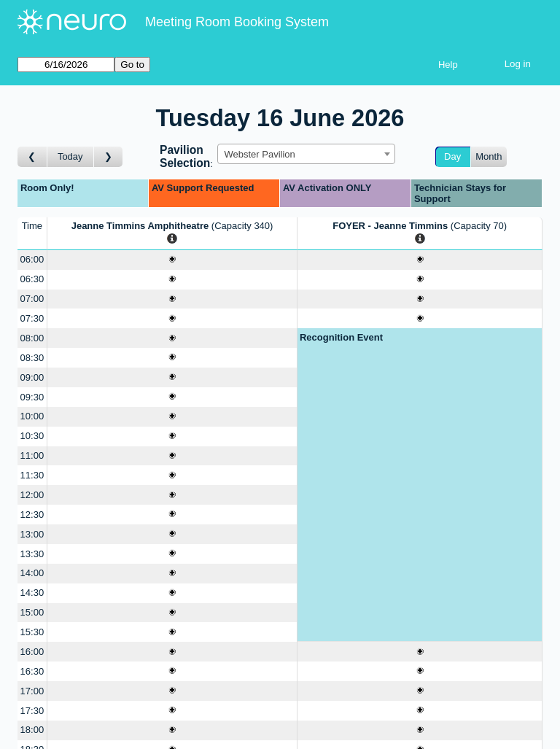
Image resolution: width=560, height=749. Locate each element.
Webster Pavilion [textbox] (259, 154)
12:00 (32, 495)
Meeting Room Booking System (237, 22)
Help (448, 65)
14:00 (32, 573)
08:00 (32, 338)
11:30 (32, 475)
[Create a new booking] (172, 260)
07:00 (32, 299)
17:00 (32, 691)
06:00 (32, 259)
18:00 (32, 730)
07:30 (32, 318)
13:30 (32, 554)
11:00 (32, 455)
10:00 (32, 416)
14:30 (32, 593)
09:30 (32, 397)
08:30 (32, 358)
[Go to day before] (32, 157)
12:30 (32, 515)
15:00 (32, 612)
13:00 (32, 534)
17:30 (32, 711)
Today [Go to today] (70, 156)
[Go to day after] (109, 157)
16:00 (32, 652)
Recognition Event (341, 337)
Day (452, 156)
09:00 (32, 377)
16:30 (32, 671)
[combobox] (306, 154)
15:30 (32, 632)
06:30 (32, 279)
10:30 (32, 436)
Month (489, 156)
